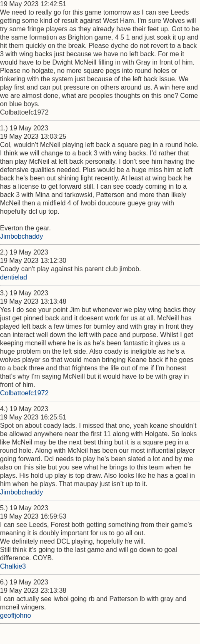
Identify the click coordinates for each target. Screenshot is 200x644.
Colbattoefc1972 (24, 393)
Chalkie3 (13, 566)
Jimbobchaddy (21, 236)
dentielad (14, 277)
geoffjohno (15, 615)
